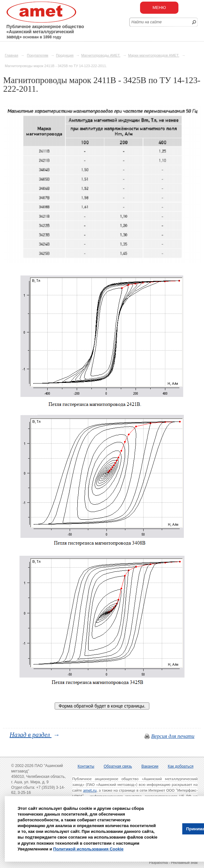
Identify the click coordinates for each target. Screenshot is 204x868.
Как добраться (181, 766)
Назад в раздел (31, 735)
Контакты (86, 766)
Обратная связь (118, 766)
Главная (12, 55)
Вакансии (150, 766)
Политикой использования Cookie (88, 849)
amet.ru (90, 790)
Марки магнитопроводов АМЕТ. (153, 55)
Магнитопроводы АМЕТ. (101, 55)
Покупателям (38, 55)
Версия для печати (173, 736)
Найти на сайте (147, 22)
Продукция (65, 55)
